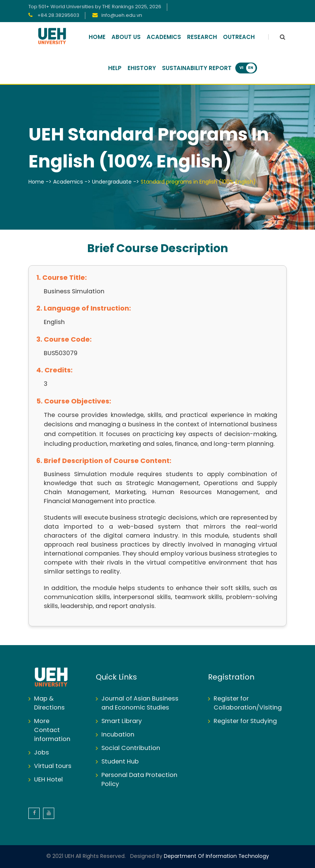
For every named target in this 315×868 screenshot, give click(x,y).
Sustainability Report (197, 69)
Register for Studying (245, 721)
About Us (126, 37)
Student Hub (120, 762)
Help (115, 69)
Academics (164, 37)
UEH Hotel (48, 780)
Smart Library (122, 721)
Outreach (239, 37)
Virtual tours (53, 766)
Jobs (42, 753)
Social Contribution (131, 748)
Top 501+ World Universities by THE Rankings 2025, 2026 (95, 7)
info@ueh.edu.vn (122, 16)
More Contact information (52, 730)
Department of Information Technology (216, 857)
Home (97, 37)
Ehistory (142, 69)
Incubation (118, 735)
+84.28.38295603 (58, 16)
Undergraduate (112, 182)
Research (202, 37)
